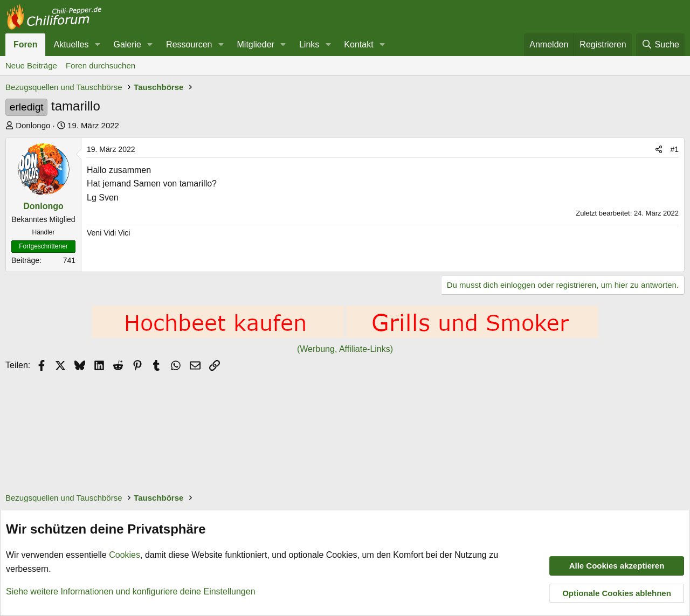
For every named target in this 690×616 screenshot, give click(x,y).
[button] (97, 45)
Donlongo (33, 125)
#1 (674, 149)
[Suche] (660, 45)
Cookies (125, 555)
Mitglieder (256, 44)
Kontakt (358, 44)
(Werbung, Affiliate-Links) (345, 349)
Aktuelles (71, 44)
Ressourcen (189, 44)
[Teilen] (659, 149)
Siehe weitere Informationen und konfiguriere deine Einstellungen (131, 591)
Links (309, 44)
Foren (25, 44)
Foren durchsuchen (101, 65)
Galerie (127, 44)
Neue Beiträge (31, 65)
